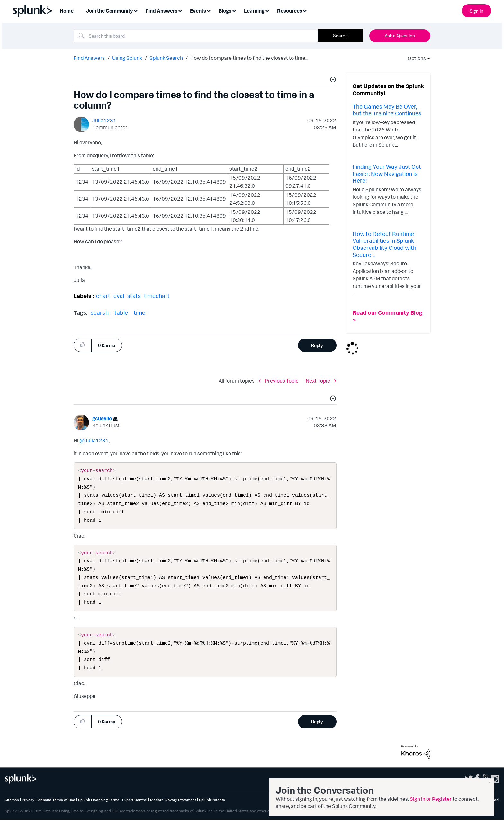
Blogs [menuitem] (225, 11)
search (100, 312)
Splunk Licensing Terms (99, 812)
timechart (157, 296)
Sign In (477, 11)
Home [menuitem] (67, 11)
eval (119, 296)
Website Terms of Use (56, 812)
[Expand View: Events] (209, 10)
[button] (332, 80)
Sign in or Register (431, 799)
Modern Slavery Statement (173, 812)
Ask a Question (400, 36)
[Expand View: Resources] (305, 10)
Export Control (135, 812)
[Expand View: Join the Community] (136, 10)
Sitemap (12, 812)
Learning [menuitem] (254, 11)
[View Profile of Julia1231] (104, 120)
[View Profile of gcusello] (102, 418)
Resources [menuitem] (290, 11)
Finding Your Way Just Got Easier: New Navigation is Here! (387, 173)
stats (134, 296)
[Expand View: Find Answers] (180, 10)
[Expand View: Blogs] (234, 10)
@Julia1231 (94, 440)
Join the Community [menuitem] (110, 11)
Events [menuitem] (198, 11)
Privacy (28, 812)
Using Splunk (127, 58)
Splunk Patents (212, 812)
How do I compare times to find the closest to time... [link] (249, 58)
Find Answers (89, 58)
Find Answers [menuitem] (162, 11)
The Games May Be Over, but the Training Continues (387, 110)
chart (103, 296)
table (121, 312)
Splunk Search (166, 58)
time (139, 312)
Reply (317, 345)
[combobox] (196, 36)
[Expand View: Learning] (267, 10)
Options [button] (415, 58)
